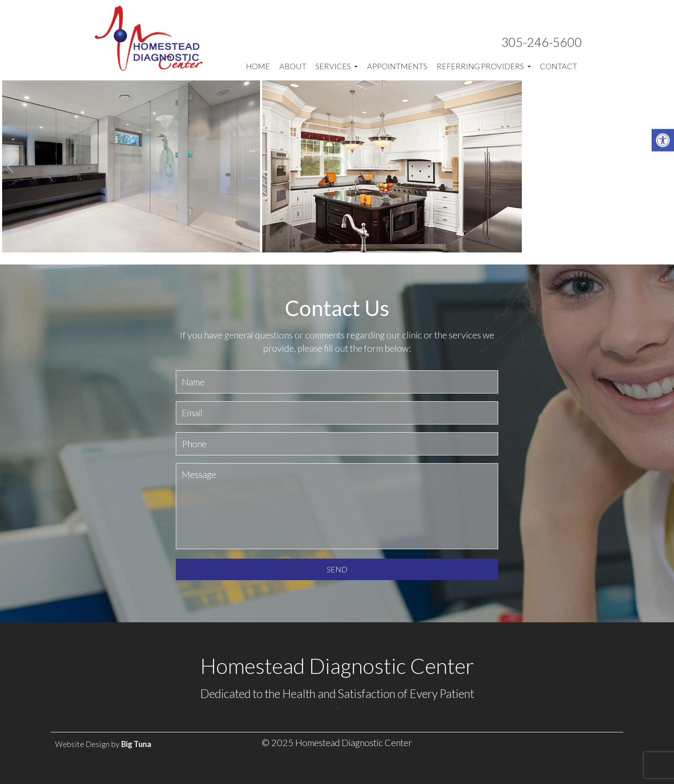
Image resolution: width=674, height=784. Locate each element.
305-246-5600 (542, 42)
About (293, 66)
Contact (559, 66)
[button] (663, 140)
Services (337, 66)
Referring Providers (484, 66)
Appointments (397, 66)
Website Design (82, 744)
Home (258, 66)
